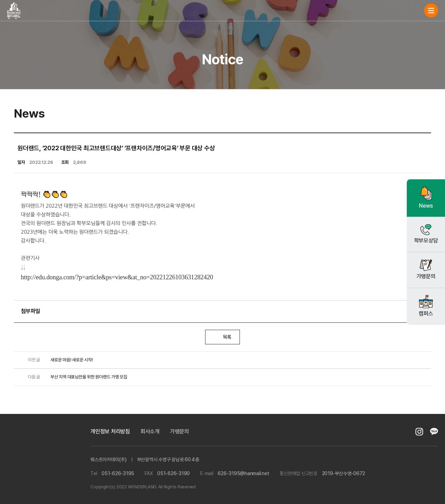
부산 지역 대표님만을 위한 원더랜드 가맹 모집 (74, 377)
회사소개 (150, 431)
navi (431, 10)
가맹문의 (180, 431)
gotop (428, 480)
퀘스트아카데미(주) (31, 454)
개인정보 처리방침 (110, 431)
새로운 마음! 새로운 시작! (57, 360)
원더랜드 (14, 10)
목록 (223, 337)
